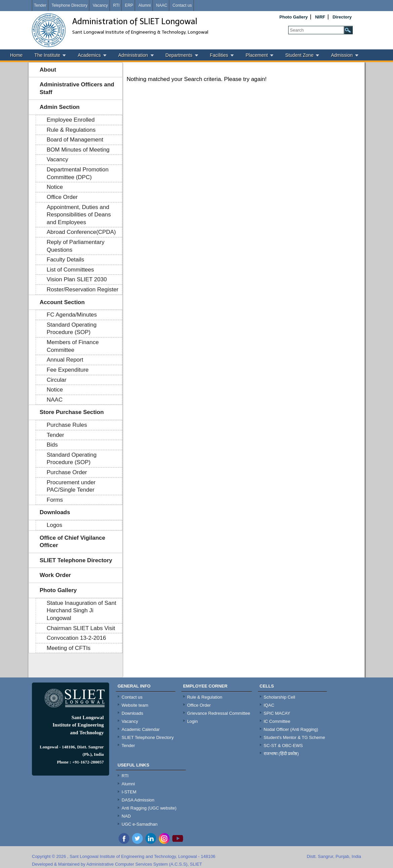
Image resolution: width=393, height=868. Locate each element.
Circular (57, 380)
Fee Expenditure (68, 370)
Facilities (219, 55)
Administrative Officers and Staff (77, 88)
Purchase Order (67, 472)
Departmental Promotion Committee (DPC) (78, 173)
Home (16, 55)
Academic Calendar (141, 729)
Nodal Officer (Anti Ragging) (291, 729)
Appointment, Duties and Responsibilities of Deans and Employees (79, 215)
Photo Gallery (294, 17)
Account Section (62, 302)
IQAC (269, 705)
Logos (54, 525)
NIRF (320, 17)
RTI (116, 5)
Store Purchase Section (72, 412)
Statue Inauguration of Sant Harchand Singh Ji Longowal (81, 611)
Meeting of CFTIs (69, 648)
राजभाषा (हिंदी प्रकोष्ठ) (281, 754)
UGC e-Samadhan (140, 824)
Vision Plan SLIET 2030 (77, 279)
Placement (257, 55)
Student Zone (299, 55)
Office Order (62, 197)
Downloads (55, 512)
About (48, 70)
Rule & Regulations (71, 130)
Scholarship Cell (279, 697)
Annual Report (65, 360)
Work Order (55, 575)
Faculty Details (65, 260)
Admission (342, 55)
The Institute (47, 55)
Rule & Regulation (205, 697)
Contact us (182, 5)
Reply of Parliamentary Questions (76, 246)
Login (192, 721)
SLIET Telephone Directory (76, 560)
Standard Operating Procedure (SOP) (72, 329)
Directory (342, 17)
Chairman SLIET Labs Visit (81, 628)
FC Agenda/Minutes (72, 315)
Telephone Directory (69, 5)
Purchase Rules (67, 425)
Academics (89, 55)
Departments (179, 55)
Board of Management (75, 140)
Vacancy (100, 5)
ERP (129, 5)
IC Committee (277, 721)
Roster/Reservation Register (83, 290)
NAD (126, 816)
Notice (55, 187)
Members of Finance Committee (73, 346)
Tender (40, 5)
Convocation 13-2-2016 (76, 638)
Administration (133, 55)
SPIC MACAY (277, 713)
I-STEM (129, 792)
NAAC (161, 5)
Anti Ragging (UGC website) (149, 808)
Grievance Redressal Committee (219, 713)
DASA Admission (138, 800)
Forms (55, 500)
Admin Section (60, 107)
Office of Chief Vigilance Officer (72, 542)
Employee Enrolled (71, 120)
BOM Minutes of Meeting (78, 150)
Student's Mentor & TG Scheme (294, 737)
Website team (135, 705)
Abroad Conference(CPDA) (81, 232)
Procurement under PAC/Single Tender (71, 486)
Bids (52, 445)
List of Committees (70, 270)
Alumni (145, 5)
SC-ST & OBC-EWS (283, 746)
